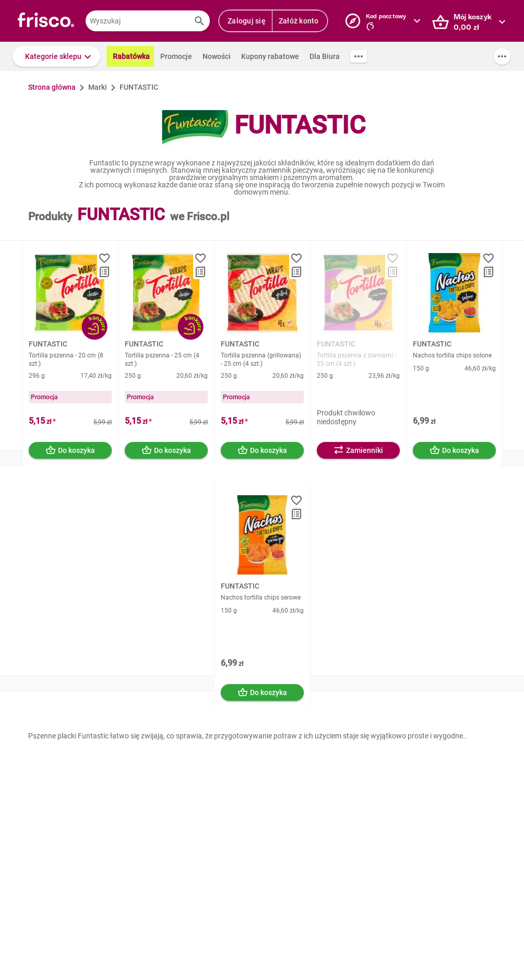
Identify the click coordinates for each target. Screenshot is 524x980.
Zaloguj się (247, 21)
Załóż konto (299, 21)
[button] (56, 56)
